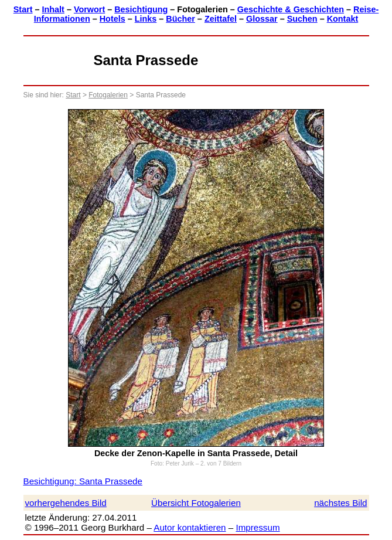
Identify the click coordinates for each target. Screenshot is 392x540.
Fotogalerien (108, 95)
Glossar (262, 19)
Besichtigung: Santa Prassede (83, 481)
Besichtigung (141, 9)
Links (146, 19)
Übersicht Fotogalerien (196, 503)
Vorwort (89, 9)
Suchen (302, 19)
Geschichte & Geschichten (291, 9)
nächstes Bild (340, 503)
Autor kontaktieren (190, 527)
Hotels (113, 19)
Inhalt (53, 9)
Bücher (180, 19)
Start (23, 9)
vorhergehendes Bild (66, 503)
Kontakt (343, 19)
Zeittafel (221, 19)
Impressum (258, 527)
